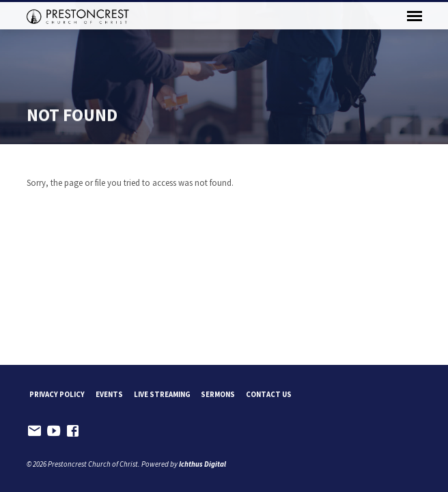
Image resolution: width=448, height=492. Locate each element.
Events (109, 394)
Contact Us (269, 394)
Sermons (218, 394)
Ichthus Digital (202, 464)
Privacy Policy (57, 394)
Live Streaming (162, 394)
